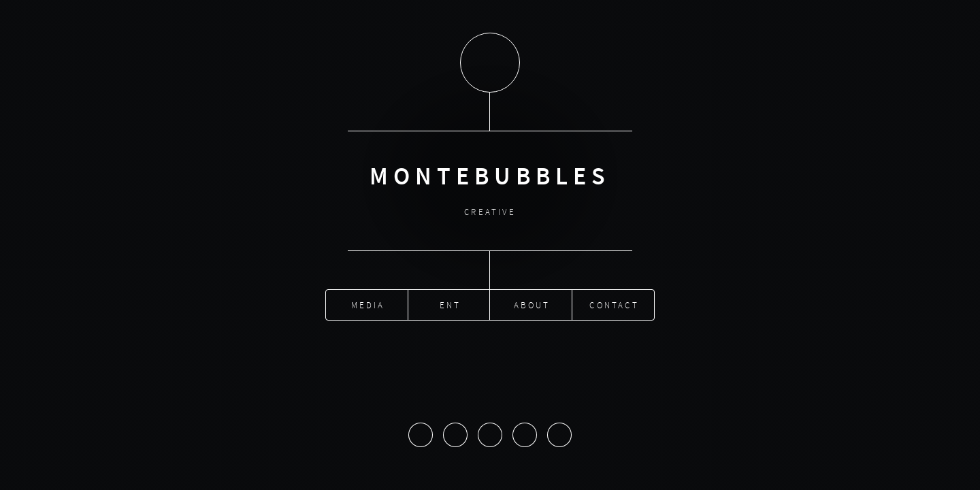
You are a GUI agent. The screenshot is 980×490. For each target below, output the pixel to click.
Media (368, 303)
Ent (451, 303)
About (532, 303)
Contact (614, 303)
